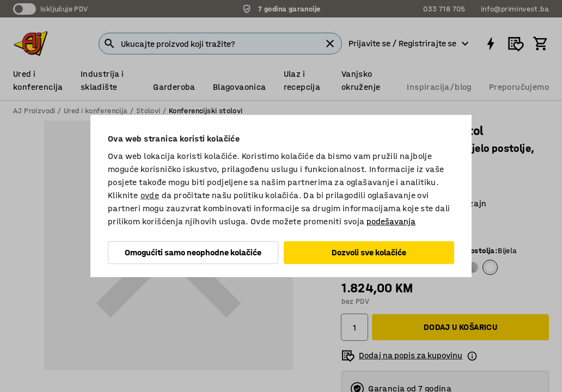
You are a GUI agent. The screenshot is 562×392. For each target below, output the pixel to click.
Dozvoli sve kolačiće (369, 252)
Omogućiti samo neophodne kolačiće (193, 252)
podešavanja (391, 221)
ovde (150, 195)
